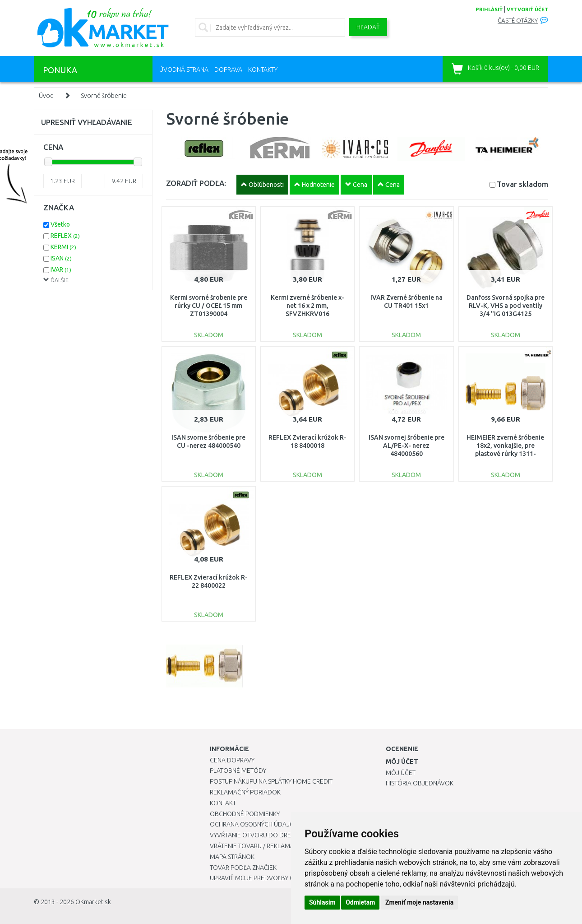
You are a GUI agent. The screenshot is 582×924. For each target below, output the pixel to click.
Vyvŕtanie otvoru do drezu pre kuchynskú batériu (290, 835)
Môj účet (401, 773)
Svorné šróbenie (104, 96)
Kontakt (223, 803)
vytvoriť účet (527, 9)
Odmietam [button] (360, 902)
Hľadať (368, 27)
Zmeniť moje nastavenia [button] (419, 902)
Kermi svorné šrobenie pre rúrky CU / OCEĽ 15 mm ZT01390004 (209, 306)
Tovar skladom (522, 184)
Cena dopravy (232, 760)
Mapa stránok (232, 857)
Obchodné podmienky (245, 814)
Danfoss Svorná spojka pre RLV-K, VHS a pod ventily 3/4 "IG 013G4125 (506, 306)
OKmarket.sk (93, 902)
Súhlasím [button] (322, 902)
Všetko (60, 224)
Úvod (46, 96)
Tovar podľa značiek (243, 868)
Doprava (228, 70)
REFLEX (65, 236)
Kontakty (263, 70)
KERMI (63, 247)
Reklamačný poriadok (245, 792)
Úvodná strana (184, 70)
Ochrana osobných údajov (254, 824)
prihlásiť (489, 9)
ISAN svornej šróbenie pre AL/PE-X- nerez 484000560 (406, 446)
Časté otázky (518, 21)
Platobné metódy (238, 771)
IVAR (61, 269)
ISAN (61, 258)
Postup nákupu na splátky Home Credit (271, 781)
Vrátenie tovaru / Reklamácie (256, 846)
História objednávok (420, 783)
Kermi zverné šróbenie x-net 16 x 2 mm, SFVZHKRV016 (307, 306)
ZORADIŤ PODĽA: (196, 183)
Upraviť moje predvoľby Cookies (263, 878)
